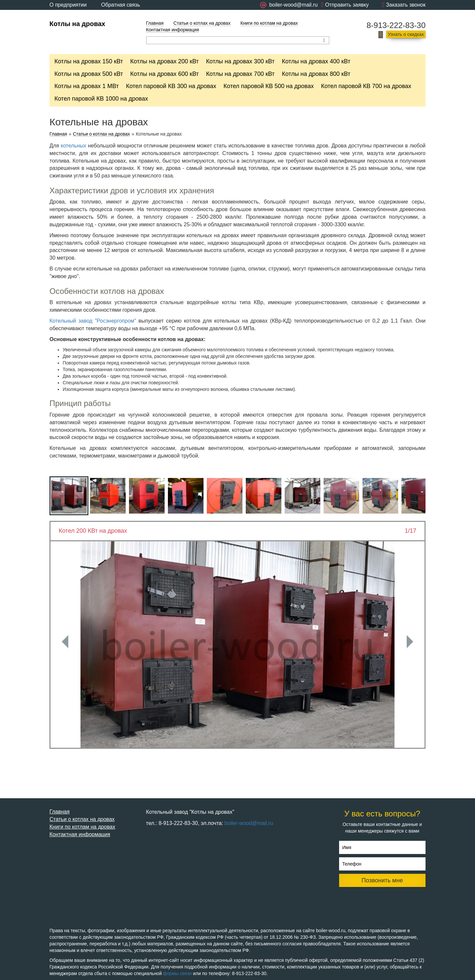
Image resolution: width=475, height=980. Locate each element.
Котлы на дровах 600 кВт (165, 74)
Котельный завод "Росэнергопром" (93, 321)
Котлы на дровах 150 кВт (89, 61)
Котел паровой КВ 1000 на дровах (101, 99)
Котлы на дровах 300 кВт (240, 61)
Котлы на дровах (77, 24)
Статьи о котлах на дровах (202, 23)
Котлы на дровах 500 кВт (89, 74)
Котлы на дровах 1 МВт (87, 86)
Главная (155, 23)
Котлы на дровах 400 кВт (316, 61)
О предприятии (68, 5)
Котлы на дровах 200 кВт (165, 61)
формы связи (177, 973)
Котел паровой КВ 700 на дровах (366, 86)
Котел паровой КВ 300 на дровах (171, 86)
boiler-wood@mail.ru (249, 823)
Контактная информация (173, 30)
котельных (73, 146)
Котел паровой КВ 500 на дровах (269, 86)
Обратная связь (121, 5)
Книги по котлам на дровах (269, 23)
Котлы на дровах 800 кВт (316, 74)
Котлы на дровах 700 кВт (240, 74)
